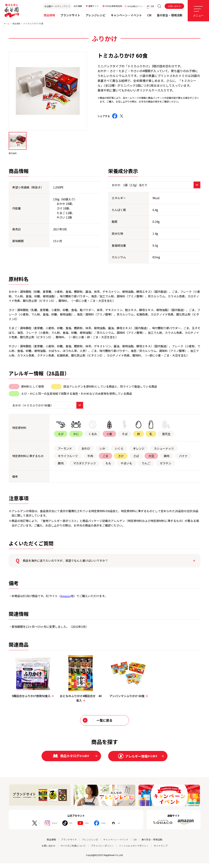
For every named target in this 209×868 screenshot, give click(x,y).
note (132, 828)
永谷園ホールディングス (56, 6)
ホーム (7, 26)
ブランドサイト (67, 844)
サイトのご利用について (71, 850)
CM (137, 844)
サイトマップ (164, 850)
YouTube (88, 828)
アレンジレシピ (89, 844)
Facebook (111, 828)
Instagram (43, 828)
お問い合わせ (174, 6)
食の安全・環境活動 (155, 844)
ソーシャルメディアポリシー (136, 850)
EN (153, 6)
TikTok (66, 828)
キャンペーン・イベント (117, 844)
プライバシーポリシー (102, 850)
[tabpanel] (48, 94)
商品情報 (17, 26)
